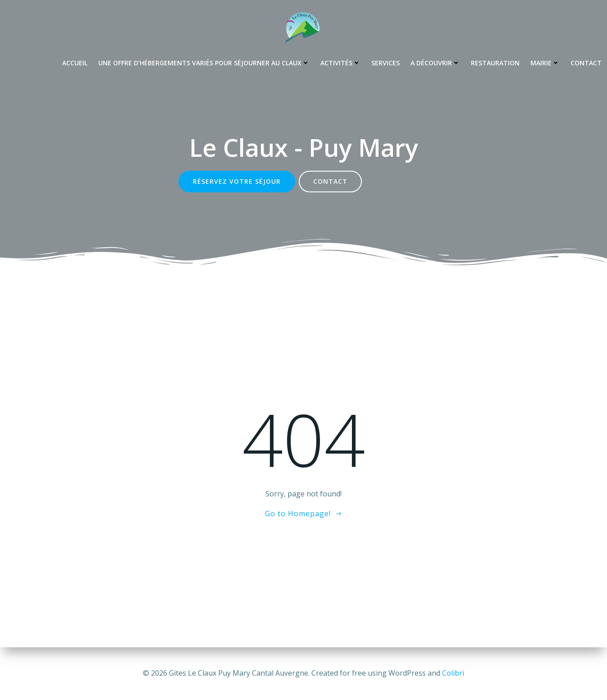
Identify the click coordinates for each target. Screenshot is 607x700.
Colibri (453, 673)
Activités (340, 63)
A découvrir (435, 63)
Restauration (495, 63)
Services (386, 63)
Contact (586, 63)
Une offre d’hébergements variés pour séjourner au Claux (204, 63)
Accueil (75, 63)
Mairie (545, 63)
